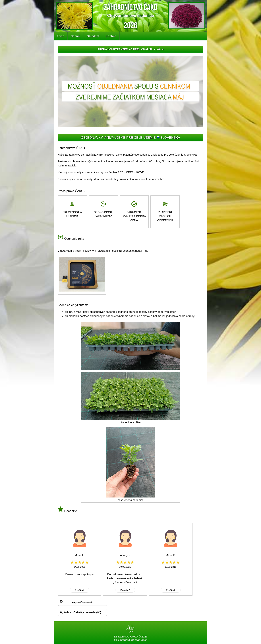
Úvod (61, 36)
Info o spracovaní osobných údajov (130, 640)
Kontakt (111, 36)
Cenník (76, 36)
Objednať (93, 36)
